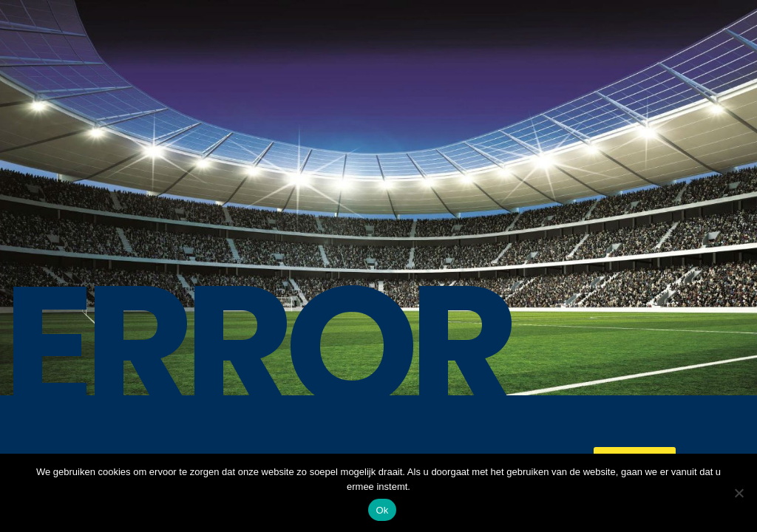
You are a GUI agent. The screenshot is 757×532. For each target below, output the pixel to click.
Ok (382, 510)
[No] (739, 493)
